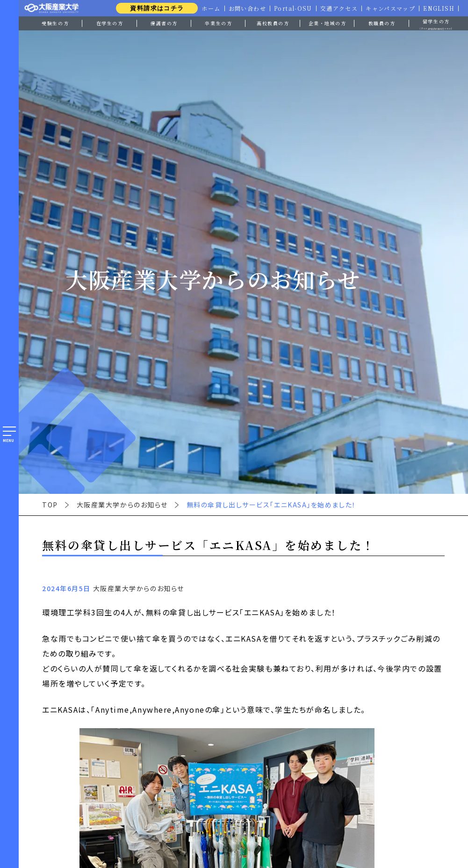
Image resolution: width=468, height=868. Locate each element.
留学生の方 (436, 24)
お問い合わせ (245, 8)
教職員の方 (382, 23)
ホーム (208, 8)
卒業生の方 (218, 23)
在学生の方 (110, 23)
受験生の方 (55, 23)
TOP (50, 505)
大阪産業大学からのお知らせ (122, 505)
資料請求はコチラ (154, 8)
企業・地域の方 (328, 23)
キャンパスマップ (390, 8)
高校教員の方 (273, 23)
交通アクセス (337, 8)
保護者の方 (164, 23)
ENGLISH (439, 8)
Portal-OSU (291, 8)
